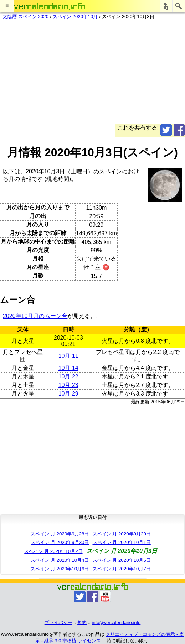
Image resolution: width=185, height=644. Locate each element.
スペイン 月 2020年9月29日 (122, 534)
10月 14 (68, 368)
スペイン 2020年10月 (75, 17)
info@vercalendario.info (116, 622)
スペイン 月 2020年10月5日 (122, 560)
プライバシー (58, 622)
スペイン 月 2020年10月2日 (53, 551)
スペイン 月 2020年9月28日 (60, 534)
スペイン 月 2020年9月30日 (60, 542)
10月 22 (68, 376)
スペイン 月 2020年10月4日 (60, 560)
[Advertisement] (92, 74)
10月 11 (68, 356)
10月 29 (68, 394)
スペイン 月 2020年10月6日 (60, 569)
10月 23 (68, 385)
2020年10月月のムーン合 (35, 316)
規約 (82, 622)
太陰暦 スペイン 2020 (26, 17)
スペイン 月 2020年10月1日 (122, 542)
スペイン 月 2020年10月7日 (122, 569)
